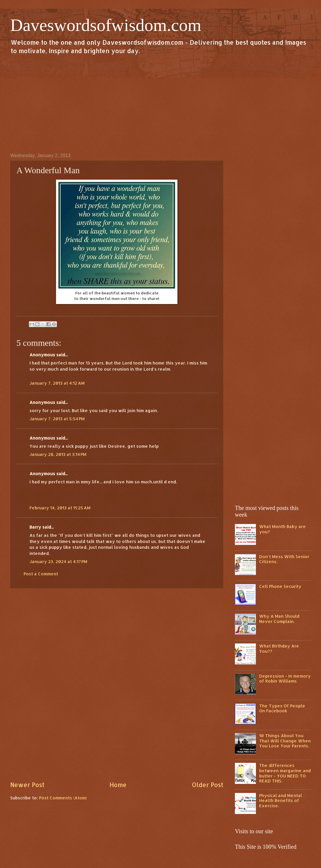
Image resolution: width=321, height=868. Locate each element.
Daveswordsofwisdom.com (106, 25)
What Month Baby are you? (282, 529)
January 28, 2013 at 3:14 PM (58, 454)
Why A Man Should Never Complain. (279, 619)
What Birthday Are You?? (279, 649)
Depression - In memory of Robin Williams (285, 679)
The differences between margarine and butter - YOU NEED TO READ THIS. (285, 773)
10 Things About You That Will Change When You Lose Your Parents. (285, 741)
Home (118, 785)
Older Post (207, 785)
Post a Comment (41, 574)
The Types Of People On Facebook (282, 708)
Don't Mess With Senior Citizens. (284, 559)
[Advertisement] (160, 103)
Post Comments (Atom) (63, 798)
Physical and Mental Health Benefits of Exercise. (281, 801)
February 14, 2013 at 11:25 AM (60, 508)
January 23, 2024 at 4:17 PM (58, 561)
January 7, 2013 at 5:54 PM (57, 419)
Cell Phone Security (280, 586)
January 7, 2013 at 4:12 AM (57, 383)
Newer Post (27, 785)
